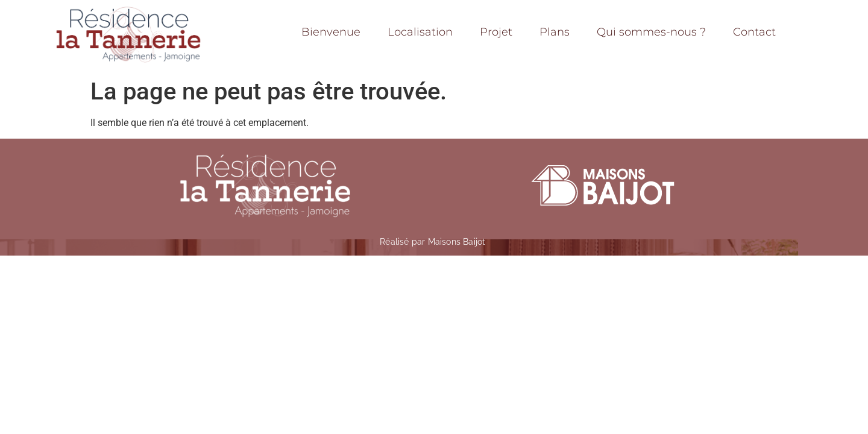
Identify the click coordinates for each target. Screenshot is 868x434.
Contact (754, 32)
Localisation (420, 32)
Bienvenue (331, 32)
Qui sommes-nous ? (651, 32)
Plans (555, 32)
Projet (496, 32)
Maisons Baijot (457, 242)
